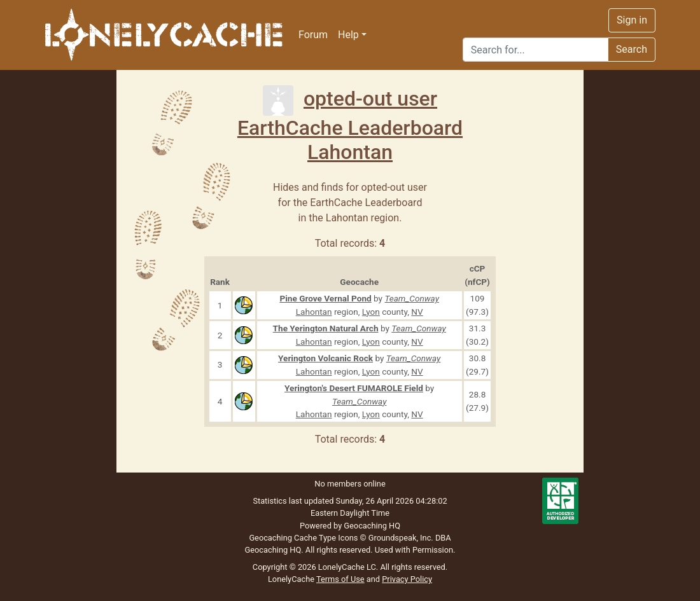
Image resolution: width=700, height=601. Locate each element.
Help (348, 35)
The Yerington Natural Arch (326, 328)
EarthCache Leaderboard (350, 128)
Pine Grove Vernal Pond (325, 298)
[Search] (535, 50)
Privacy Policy (407, 579)
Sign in (632, 20)
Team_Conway (412, 298)
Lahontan (350, 152)
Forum (313, 35)
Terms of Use (340, 579)
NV (417, 312)
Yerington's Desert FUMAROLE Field (354, 388)
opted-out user (350, 99)
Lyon (371, 312)
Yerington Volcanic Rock (325, 358)
